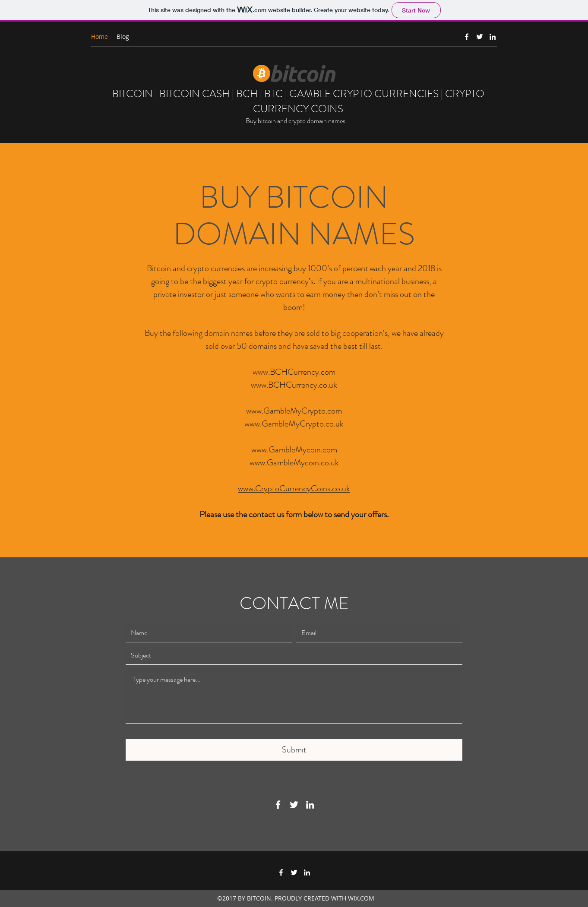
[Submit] (294, 750)
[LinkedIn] (493, 37)
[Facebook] (467, 37)
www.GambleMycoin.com (294, 450)
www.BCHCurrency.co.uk (294, 385)
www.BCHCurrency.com (294, 372)
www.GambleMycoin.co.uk (294, 463)
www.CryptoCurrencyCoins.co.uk (294, 488)
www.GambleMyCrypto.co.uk (294, 424)
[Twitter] (480, 37)
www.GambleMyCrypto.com (294, 411)
